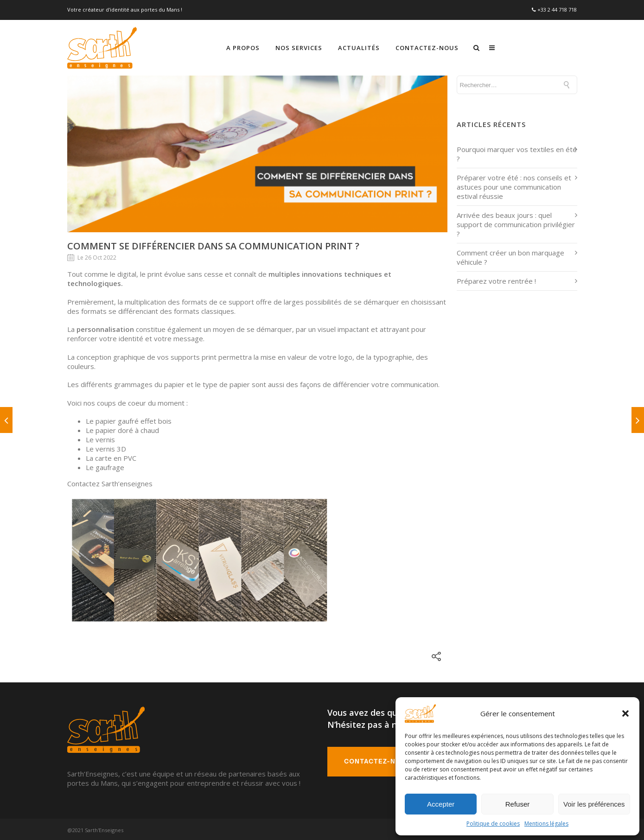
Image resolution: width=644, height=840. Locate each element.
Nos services (381, 46)
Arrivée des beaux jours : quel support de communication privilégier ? (516, 223)
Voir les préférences (594, 804)
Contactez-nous (509, 46)
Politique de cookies (493, 824)
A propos (325, 46)
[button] (625, 713)
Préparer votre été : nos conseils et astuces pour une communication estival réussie (514, 185)
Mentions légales (546, 824)
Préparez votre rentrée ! (496, 280)
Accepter (441, 804)
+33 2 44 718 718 (557, 9)
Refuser (518, 804)
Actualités (441, 46)
